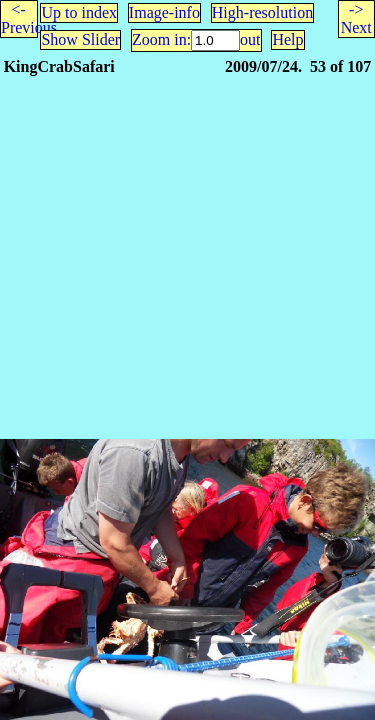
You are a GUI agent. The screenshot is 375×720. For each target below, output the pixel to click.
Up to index (79, 12)
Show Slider (80, 39)
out (250, 39)
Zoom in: (161, 39)
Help (287, 39)
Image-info (164, 12)
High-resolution (262, 12)
